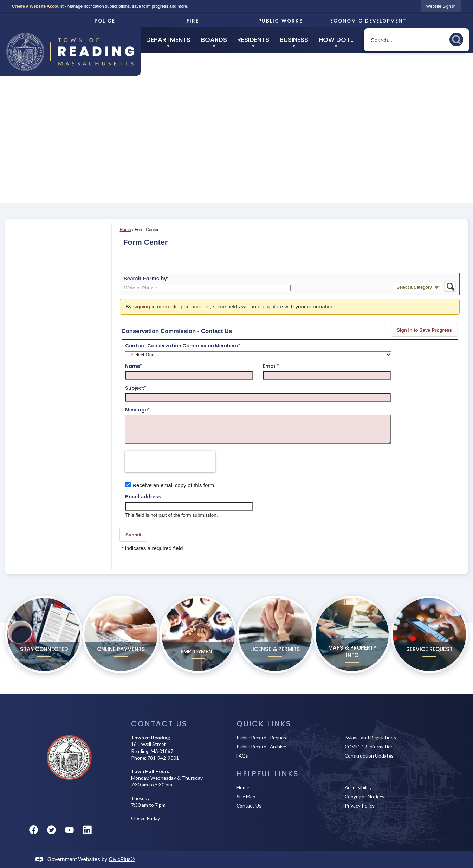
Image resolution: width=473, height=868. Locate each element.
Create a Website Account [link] (38, 6)
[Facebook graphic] (34, 830)
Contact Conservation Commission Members (183, 346)
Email (271, 366)
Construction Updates (369, 756)
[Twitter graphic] (51, 830)
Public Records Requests (264, 737)
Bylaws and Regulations (370, 737)
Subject (136, 388)
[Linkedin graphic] (87, 830)
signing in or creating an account (172, 307)
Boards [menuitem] (214, 40)
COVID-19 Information (369, 746)
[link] (441, 6)
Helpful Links (268, 774)
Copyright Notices (365, 796)
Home (125, 230)
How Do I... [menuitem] (336, 40)
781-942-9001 (163, 758)
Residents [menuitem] (253, 40)
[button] (458, 39)
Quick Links (264, 724)
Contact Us (249, 806)
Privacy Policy (360, 806)
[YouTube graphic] (69, 830)
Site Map (246, 796)
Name (134, 366)
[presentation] (170, 462)
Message (138, 410)
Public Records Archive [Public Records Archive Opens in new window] (261, 746)
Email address (143, 496)
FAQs (242, 756)
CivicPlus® (122, 859)
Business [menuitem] (294, 40)
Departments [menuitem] (168, 40)
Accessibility (358, 787)
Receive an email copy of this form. (174, 485)
